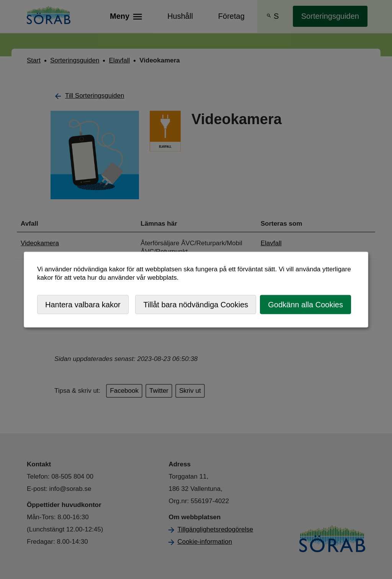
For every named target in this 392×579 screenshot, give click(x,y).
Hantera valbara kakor (83, 304)
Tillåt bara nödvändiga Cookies (196, 304)
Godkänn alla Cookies (305, 304)
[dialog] (196, 289)
